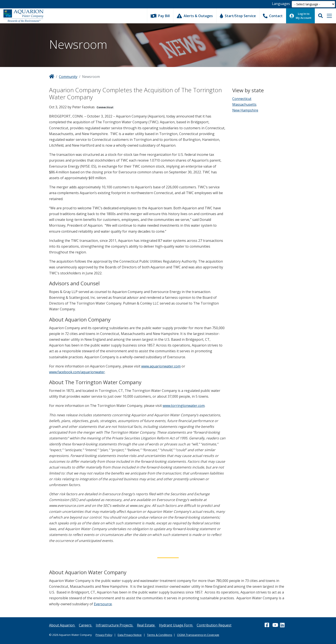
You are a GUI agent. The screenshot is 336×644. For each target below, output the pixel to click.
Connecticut (242, 99)
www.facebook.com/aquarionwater (77, 372)
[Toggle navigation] (329, 16)
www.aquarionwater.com (161, 366)
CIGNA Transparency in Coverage (198, 635)
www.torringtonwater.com (184, 406)
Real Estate (146, 625)
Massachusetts (244, 104)
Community (68, 77)
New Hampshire (245, 110)
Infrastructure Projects (115, 625)
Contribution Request (214, 625)
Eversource (103, 604)
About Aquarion (62, 625)
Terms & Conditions (160, 635)
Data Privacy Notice (130, 635)
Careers (86, 625)
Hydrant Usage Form (176, 625)
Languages (281, 4)
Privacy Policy (104, 635)
